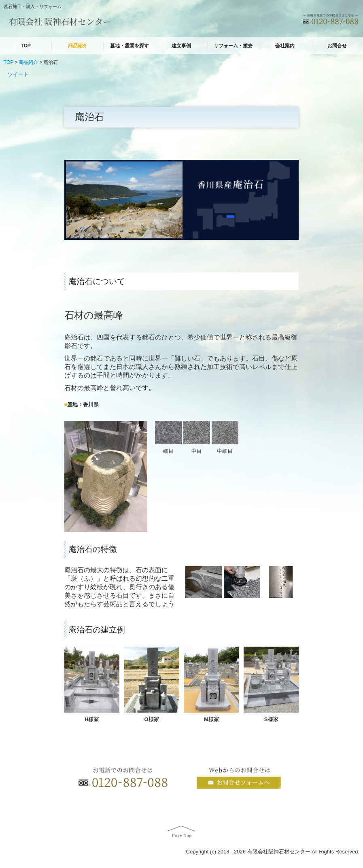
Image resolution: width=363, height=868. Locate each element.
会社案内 (285, 46)
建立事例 (181, 46)
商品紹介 (78, 46)
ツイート (18, 74)
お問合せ (337, 46)
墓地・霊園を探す (129, 46)
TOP (25, 46)
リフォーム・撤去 (233, 46)
